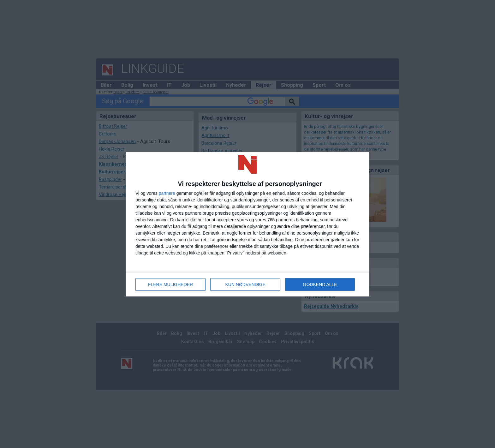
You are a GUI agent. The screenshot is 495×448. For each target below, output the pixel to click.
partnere (167, 193)
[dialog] (247, 224)
